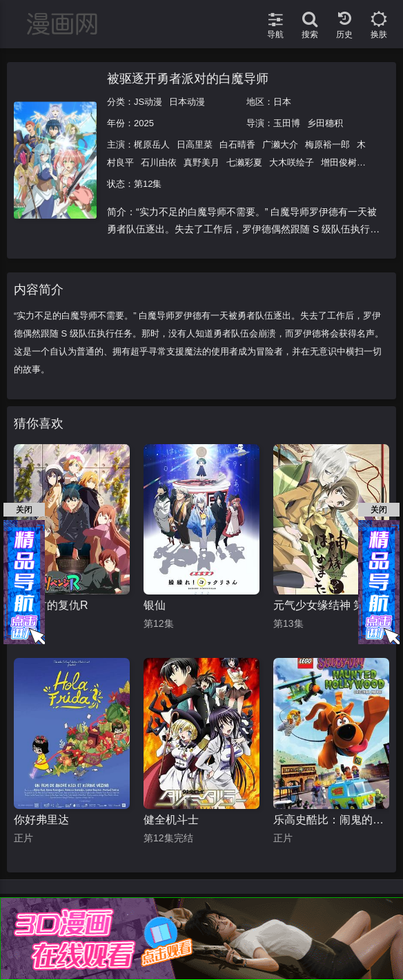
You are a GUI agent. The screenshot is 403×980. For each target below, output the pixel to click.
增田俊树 (339, 162)
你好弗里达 (41, 820)
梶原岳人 (152, 144)
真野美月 (201, 162)
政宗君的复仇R (51, 605)
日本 (282, 102)
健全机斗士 (171, 820)
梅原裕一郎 (327, 144)
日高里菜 (195, 144)
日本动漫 (187, 102)
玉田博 (287, 123)
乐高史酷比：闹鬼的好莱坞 (331, 820)
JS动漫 (148, 102)
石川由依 (159, 162)
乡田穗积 (325, 123)
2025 (144, 123)
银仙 (155, 605)
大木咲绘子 (292, 162)
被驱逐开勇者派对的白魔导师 (188, 79)
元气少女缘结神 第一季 (330, 605)
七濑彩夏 (244, 162)
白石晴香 (237, 144)
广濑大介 (280, 144)
